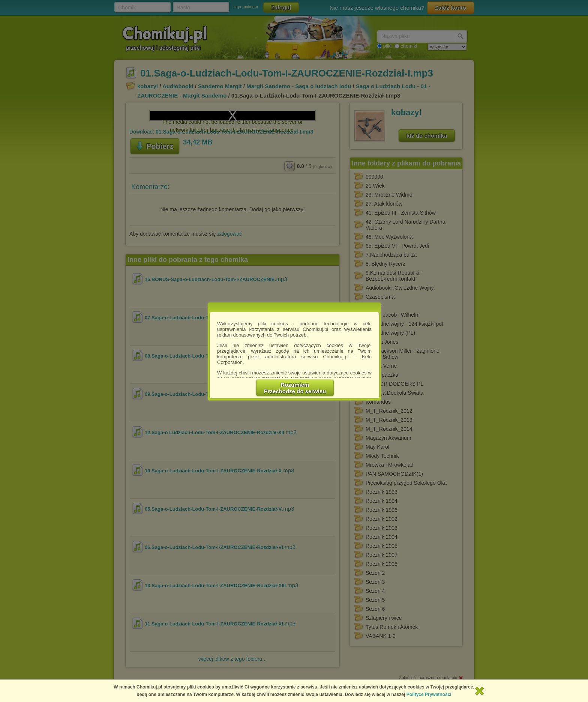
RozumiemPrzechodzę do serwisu (295, 388)
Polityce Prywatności (429, 694)
